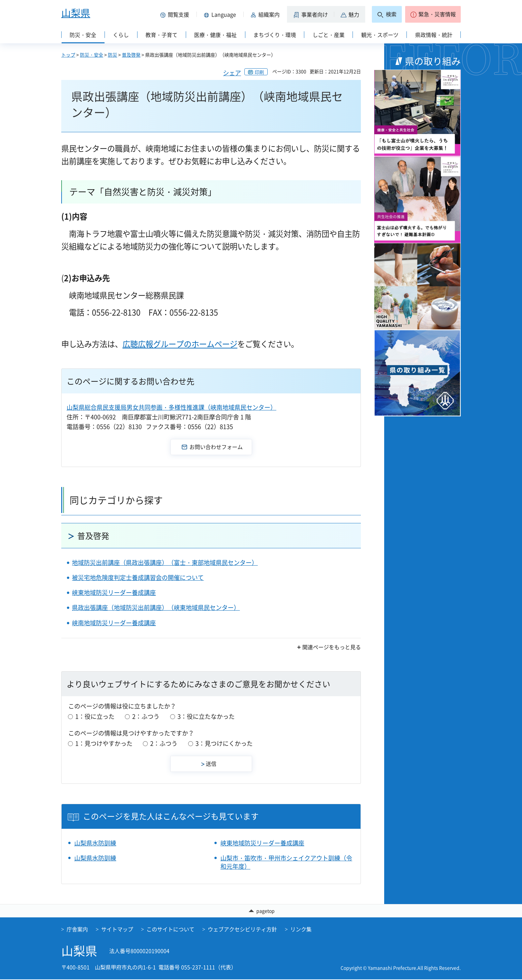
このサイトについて (170, 930)
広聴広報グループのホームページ (180, 344)
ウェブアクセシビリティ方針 (242, 930)
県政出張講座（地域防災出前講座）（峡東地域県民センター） (156, 607)
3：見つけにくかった (224, 743)
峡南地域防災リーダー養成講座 (114, 623)
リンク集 (301, 930)
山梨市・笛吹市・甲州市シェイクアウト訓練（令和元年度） (286, 862)
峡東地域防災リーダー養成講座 (114, 592)
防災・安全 (92, 55)
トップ (68, 55)
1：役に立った (95, 716)
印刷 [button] (259, 72)
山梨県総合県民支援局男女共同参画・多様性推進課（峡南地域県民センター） (171, 407)
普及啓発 (131, 55)
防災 (113, 55)
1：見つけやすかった (104, 743)
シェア (232, 73)
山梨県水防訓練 (95, 843)
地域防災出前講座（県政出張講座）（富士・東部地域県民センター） (165, 562)
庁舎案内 (77, 930)
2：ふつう (146, 716)
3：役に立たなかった (206, 716)
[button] (176, 14)
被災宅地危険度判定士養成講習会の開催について (138, 577)
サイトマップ (117, 930)
